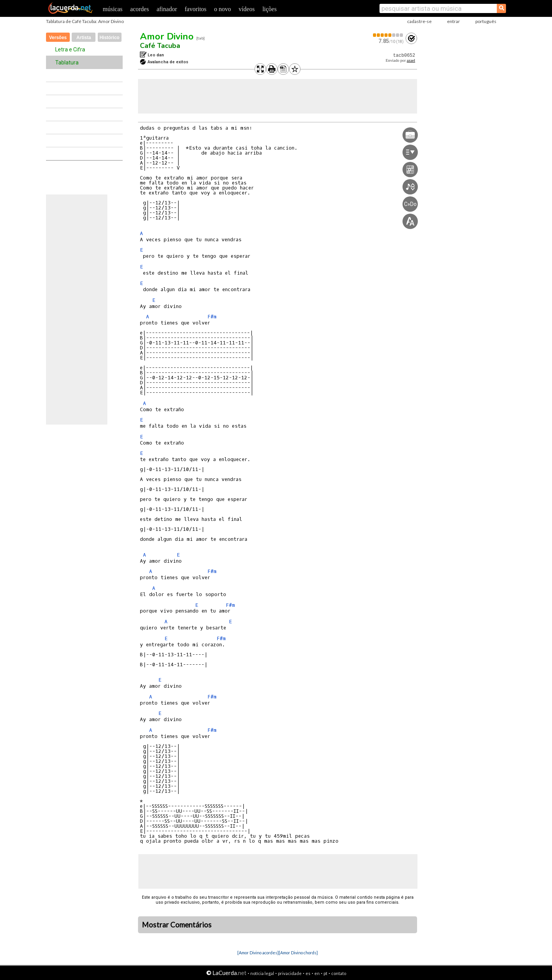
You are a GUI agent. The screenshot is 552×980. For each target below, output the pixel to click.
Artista (84, 38)
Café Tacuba (160, 46)
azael (411, 60)
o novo (223, 9)
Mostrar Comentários (177, 925)
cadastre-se (419, 21)
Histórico (110, 38)
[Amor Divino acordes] (258, 953)
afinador (167, 9)
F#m (212, 317)
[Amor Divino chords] (298, 953)
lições (269, 9)
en (317, 973)
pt (325, 973)
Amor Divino (167, 36)
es (308, 973)
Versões (58, 38)
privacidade (290, 973)
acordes (140, 9)
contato (339, 973)
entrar (453, 21)
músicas (113, 9)
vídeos (247, 9)
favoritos (196, 9)
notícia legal (262, 973)
